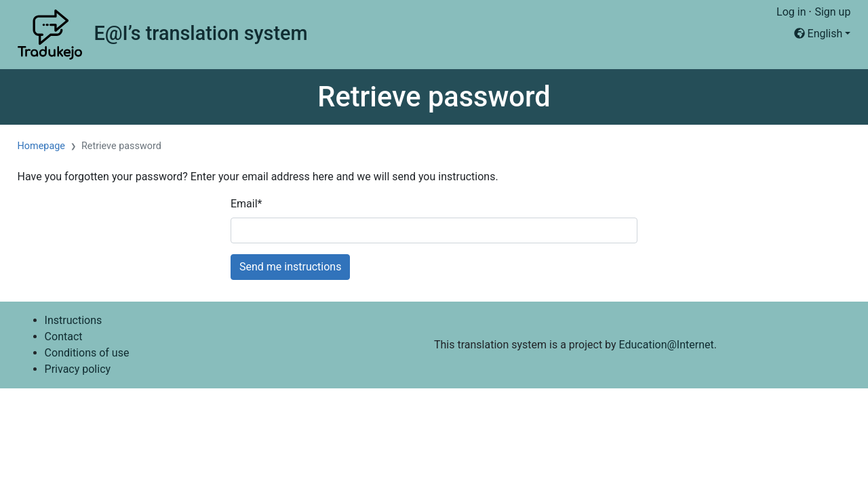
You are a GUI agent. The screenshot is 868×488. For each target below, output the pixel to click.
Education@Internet (667, 345)
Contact (64, 337)
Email (246, 204)
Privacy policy (78, 369)
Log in (791, 12)
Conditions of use (87, 353)
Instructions (74, 320)
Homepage (41, 146)
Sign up (832, 12)
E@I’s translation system (200, 33)
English (818, 34)
